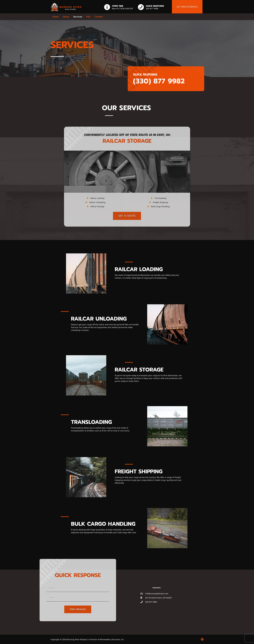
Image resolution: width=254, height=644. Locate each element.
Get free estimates (187, 7)
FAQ (88, 17)
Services (78, 17)
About (66, 17)
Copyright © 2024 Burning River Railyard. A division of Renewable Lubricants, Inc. (87, 639)
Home (56, 17)
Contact (99, 17)
